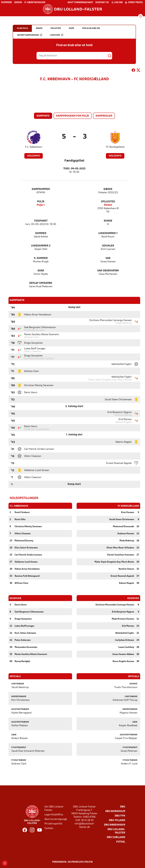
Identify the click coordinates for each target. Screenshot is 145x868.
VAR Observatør (108, 271)
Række (108, 189)
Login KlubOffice (54, 815)
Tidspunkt (41, 221)
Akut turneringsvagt (80, 3)
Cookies (49, 828)
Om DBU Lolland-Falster (54, 808)
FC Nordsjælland (115, 147)
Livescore (57, 35)
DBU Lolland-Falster (116, 831)
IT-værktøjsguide (35, 3)
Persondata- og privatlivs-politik (72, 862)
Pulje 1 (41, 205)
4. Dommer (41, 258)
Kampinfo (43, 116)
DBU (123, 807)
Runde (108, 221)
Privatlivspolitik (53, 824)
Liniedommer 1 (108, 233)
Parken (108, 205)
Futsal (121, 842)
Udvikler (108, 246)
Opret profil (134, 2)
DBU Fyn (120, 816)
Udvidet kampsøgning (30, 35)
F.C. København (34, 147)
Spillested (108, 202)
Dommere (7, 3)
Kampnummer (41, 189)
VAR (108, 258)
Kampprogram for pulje (73, 116)
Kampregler (104, 116)
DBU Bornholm (115, 811)
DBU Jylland (117, 820)
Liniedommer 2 (41, 246)
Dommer (41, 233)
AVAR (41, 271)
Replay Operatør (41, 283)
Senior (18, 3)
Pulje (41, 202)
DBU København (115, 825)
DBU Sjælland (116, 837)
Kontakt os (102, 3)
